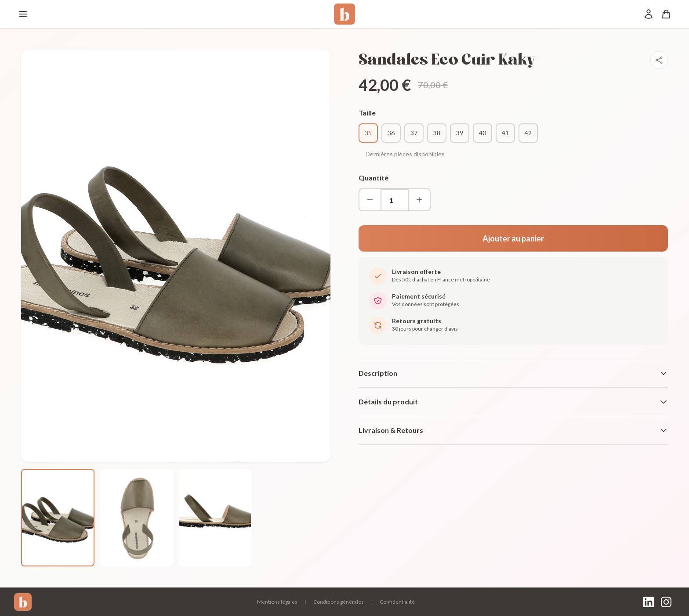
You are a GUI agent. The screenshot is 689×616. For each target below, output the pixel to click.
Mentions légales (277, 602)
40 (482, 133)
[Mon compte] (649, 14)
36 (391, 133)
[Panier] (666, 14)
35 (368, 133)
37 (414, 133)
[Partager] (659, 60)
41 (505, 133)
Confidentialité (397, 602)
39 (460, 133)
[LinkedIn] (649, 602)
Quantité (374, 178)
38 (437, 133)
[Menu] (23, 14)
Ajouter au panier (513, 238)
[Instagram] (666, 602)
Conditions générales (339, 602)
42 (528, 133)
